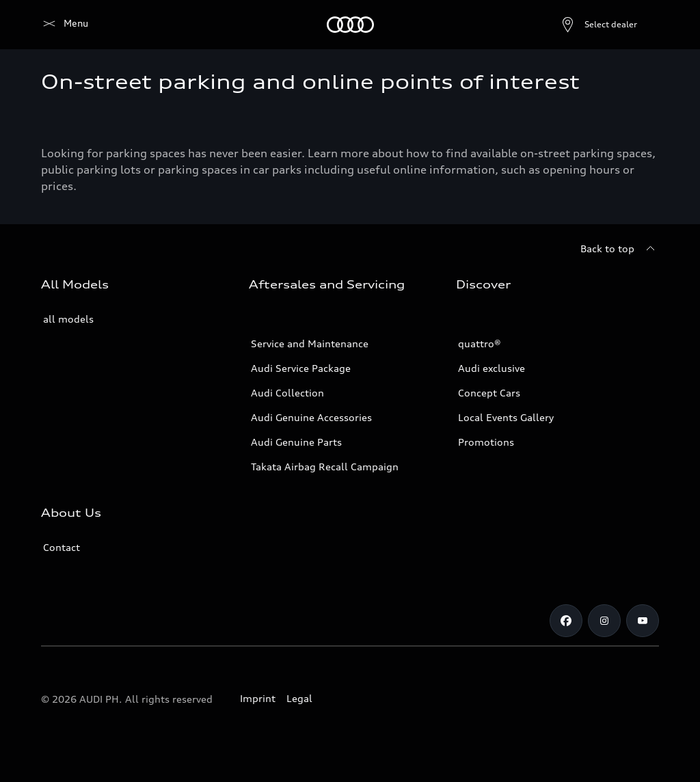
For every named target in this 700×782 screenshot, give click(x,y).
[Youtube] (643, 621)
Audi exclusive (492, 368)
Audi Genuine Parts (296, 442)
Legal (299, 698)
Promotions (486, 442)
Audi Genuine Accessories (311, 417)
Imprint (258, 698)
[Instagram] (604, 621)
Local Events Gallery (506, 417)
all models (68, 319)
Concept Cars (489, 393)
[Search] (643, 25)
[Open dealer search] (566, 25)
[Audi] (65, 25)
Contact (62, 547)
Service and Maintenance (310, 343)
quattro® (480, 343)
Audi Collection (287, 393)
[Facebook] (566, 621)
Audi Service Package (301, 368)
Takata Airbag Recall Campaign (325, 467)
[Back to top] (620, 249)
